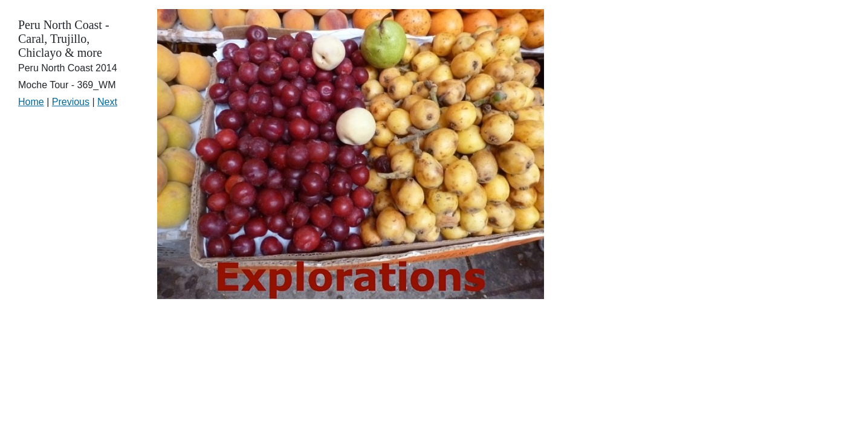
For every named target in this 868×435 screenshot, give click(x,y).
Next (107, 102)
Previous (71, 102)
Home (31, 102)
